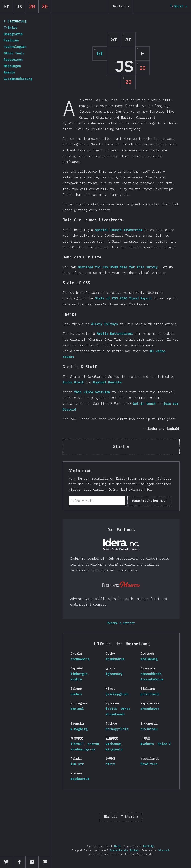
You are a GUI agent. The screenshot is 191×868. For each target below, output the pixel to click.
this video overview (92, 392)
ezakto (76, 679)
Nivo (117, 846)
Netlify (148, 846)
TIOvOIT (77, 744)
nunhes (76, 694)
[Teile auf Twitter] (6, 862)
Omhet (125, 709)
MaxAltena (149, 764)
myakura (147, 744)
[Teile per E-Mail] (45, 862)
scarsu (93, 744)
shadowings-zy (83, 749)
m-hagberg (79, 729)
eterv (110, 764)
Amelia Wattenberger (115, 334)
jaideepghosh (117, 694)
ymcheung (113, 744)
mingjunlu (114, 749)
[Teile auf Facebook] (19, 862)
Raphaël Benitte (107, 382)
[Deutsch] (121, 6)
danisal (77, 709)
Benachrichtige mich (149, 501)
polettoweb (150, 694)
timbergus (79, 674)
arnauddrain (151, 674)
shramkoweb (115, 714)
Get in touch (144, 404)
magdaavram (80, 779)
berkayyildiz (117, 729)
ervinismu (149, 729)
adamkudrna (115, 659)
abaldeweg (149, 659)
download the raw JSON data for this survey (118, 267)
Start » (121, 447)
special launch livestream (119, 230)
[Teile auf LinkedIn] (32, 862)
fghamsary (114, 674)
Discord (164, 850)
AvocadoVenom (152, 679)
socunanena (80, 659)
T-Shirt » (121, 817)
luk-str (77, 764)
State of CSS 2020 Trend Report (123, 298)
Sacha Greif (73, 382)
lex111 (111, 709)
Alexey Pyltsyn (104, 324)
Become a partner (121, 623)
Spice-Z (164, 744)
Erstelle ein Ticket (124, 850)
